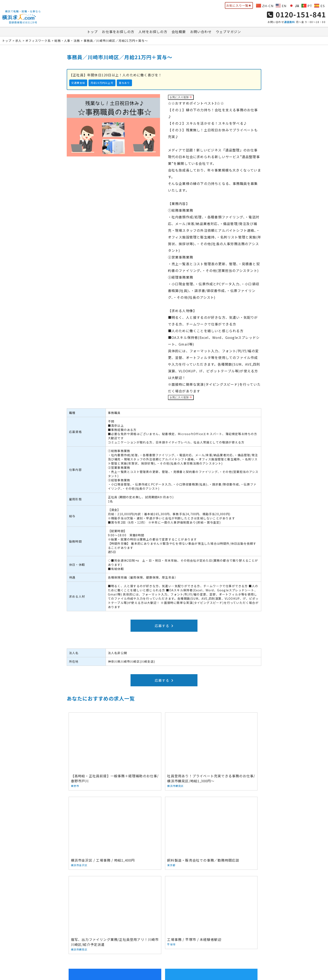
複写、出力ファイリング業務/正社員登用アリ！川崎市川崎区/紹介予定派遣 (164, 813)
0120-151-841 (296, 15)
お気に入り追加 (181, 99)
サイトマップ (238, 943)
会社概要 (179, 33)
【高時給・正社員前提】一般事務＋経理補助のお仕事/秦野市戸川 (99, 742)
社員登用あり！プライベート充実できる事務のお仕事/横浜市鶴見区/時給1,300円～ (164, 745)
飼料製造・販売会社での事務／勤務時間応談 (99, 811)
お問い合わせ (201, 33)
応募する (164, 627)
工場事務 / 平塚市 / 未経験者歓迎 (229, 808)
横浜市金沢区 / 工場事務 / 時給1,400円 (229, 742)
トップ (92, 33)
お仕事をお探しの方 (118, 33)
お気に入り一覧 (239, 5)
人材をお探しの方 (153, 33)
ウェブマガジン (228, 33)
